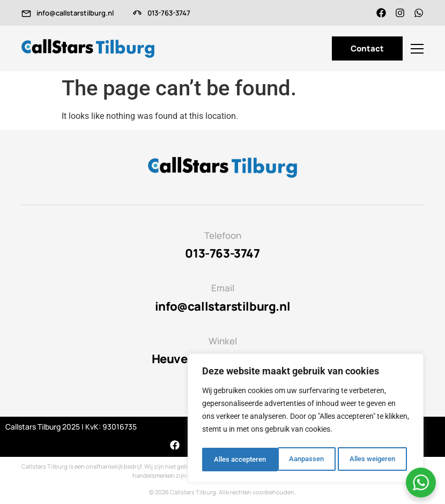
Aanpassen (230, 460)
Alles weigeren (296, 460)
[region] (306, 420)
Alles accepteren (372, 460)
